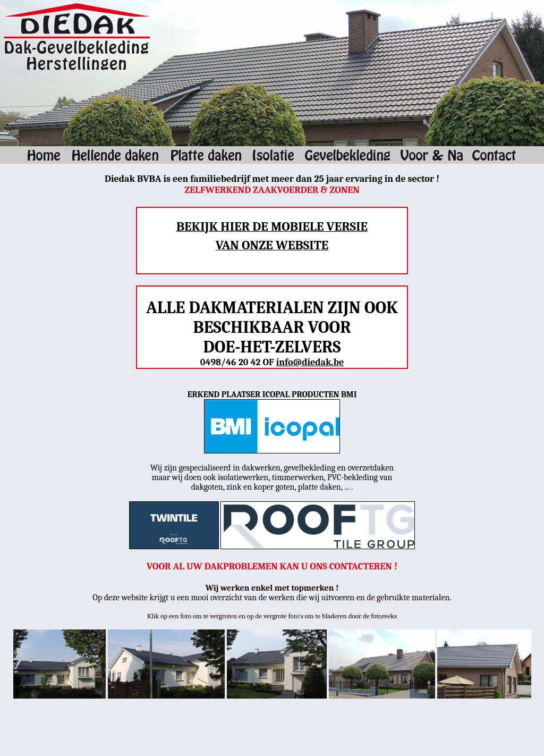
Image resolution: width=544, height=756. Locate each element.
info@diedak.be (310, 362)
